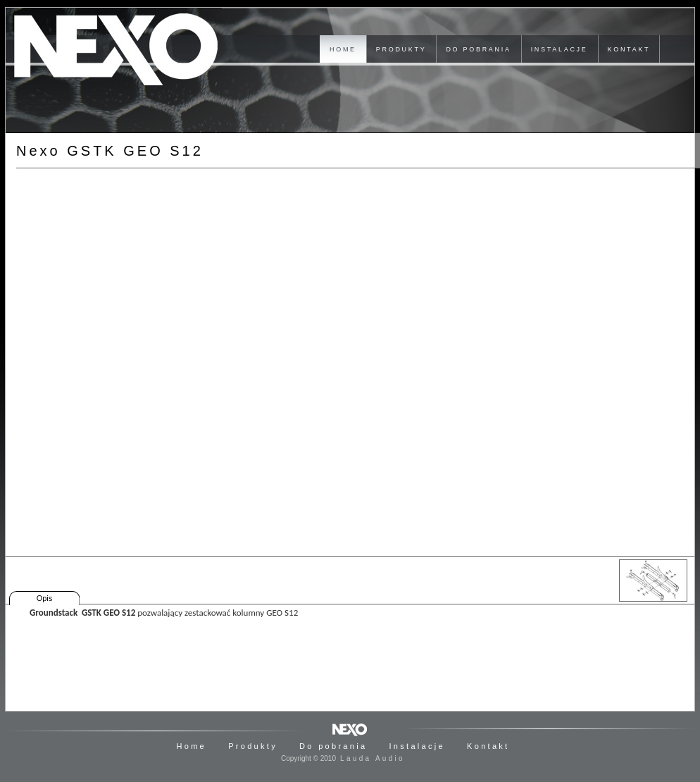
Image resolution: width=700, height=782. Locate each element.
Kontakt (488, 746)
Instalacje (417, 746)
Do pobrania (333, 746)
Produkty (253, 746)
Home (192, 746)
